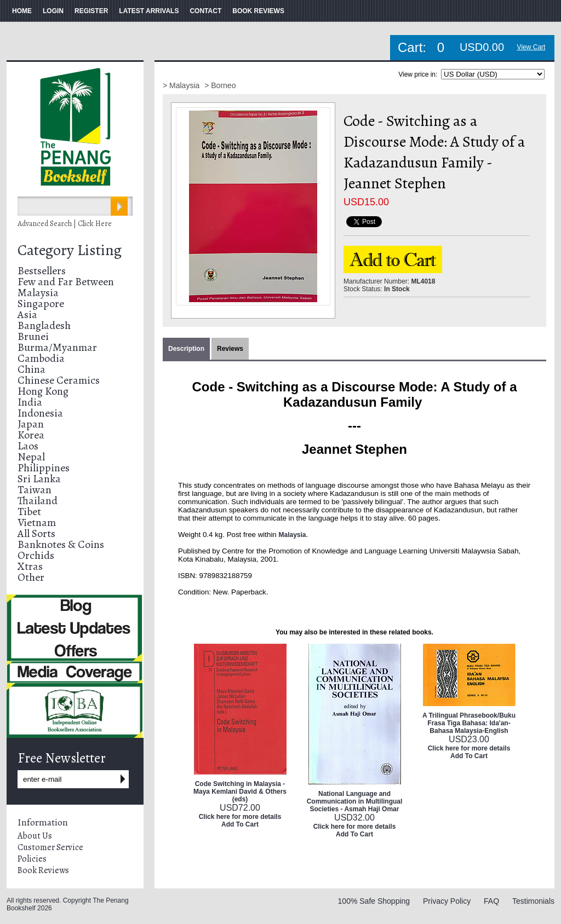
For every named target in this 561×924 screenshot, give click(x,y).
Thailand (38, 501)
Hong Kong (43, 391)
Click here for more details (240, 817)
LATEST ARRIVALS (149, 11)
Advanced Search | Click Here (65, 224)
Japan (31, 424)
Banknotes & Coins (61, 544)
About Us (35, 836)
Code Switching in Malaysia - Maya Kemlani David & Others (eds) (240, 792)
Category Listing (70, 250)
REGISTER (91, 11)
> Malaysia (182, 85)
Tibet (29, 512)
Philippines (44, 468)
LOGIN (53, 11)
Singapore (41, 304)
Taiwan (35, 490)
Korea (31, 435)
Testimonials (533, 901)
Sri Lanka (39, 479)
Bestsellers (42, 271)
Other (31, 577)
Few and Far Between (66, 282)
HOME (22, 11)
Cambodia (41, 358)
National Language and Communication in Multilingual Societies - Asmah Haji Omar (355, 801)
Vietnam (37, 522)
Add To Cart (240, 824)
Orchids (36, 555)
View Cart (531, 47)
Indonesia (40, 413)
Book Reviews (43, 870)
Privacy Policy (447, 901)
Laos (28, 446)
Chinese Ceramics (59, 380)
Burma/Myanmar (57, 347)
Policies (32, 859)
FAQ (491, 901)
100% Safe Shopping (374, 901)
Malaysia (38, 293)
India (30, 402)
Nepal (31, 457)
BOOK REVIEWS (258, 11)
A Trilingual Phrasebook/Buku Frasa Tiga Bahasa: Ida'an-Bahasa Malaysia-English (469, 723)
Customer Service (50, 847)
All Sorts (36, 533)
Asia (27, 314)
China (32, 369)
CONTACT (205, 11)
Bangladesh (44, 325)
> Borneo (220, 85)
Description (186, 349)
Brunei (33, 336)
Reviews (230, 349)
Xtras (30, 566)
